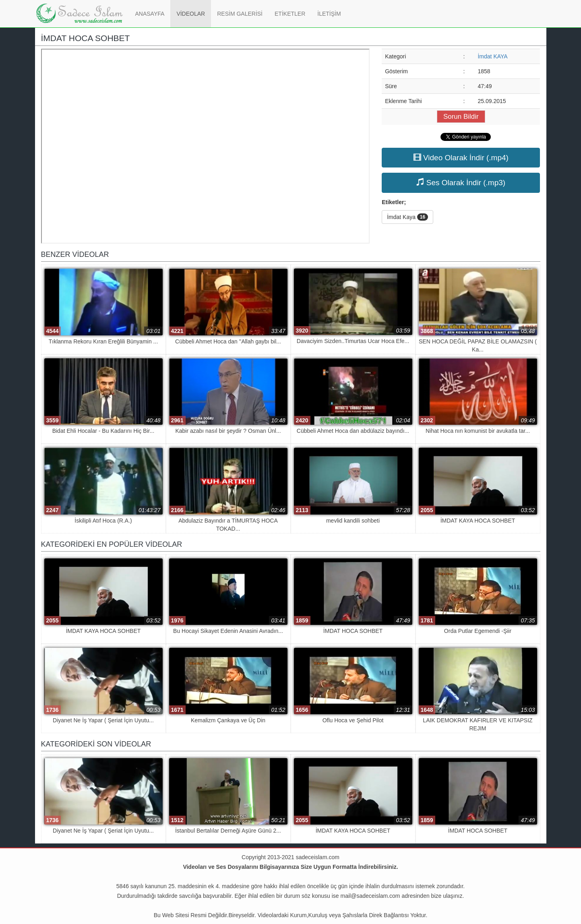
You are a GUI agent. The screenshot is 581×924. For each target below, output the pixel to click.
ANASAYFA (153, 13)
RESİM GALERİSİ (240, 14)
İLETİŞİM (329, 14)
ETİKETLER (290, 14)
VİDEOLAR (191, 14)
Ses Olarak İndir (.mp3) (461, 182)
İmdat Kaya (407, 217)
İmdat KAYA (492, 56)
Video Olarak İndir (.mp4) (461, 157)
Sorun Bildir (461, 117)
